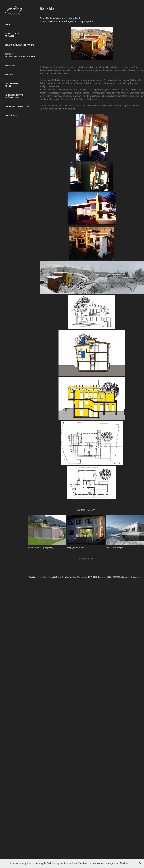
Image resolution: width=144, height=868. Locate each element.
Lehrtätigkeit (12, 115)
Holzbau (9, 75)
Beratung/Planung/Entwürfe (19, 45)
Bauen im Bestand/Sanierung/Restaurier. (20, 55)
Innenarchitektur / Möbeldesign (14, 96)
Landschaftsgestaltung (17, 106)
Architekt (10, 24)
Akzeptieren (112, 863)
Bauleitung (11, 65)
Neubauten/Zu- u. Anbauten (13, 35)
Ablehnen (124, 863)
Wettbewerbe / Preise (12, 85)
